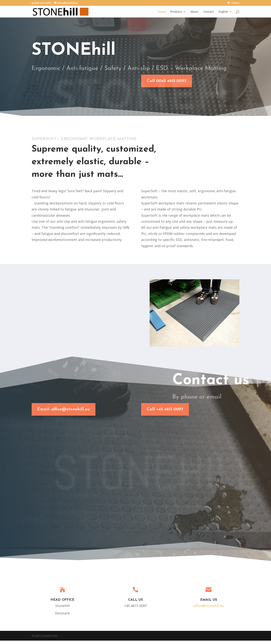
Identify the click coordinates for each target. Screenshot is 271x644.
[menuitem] (225, 14)
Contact (209, 12)
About (194, 12)
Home (162, 12)
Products (176, 12)
